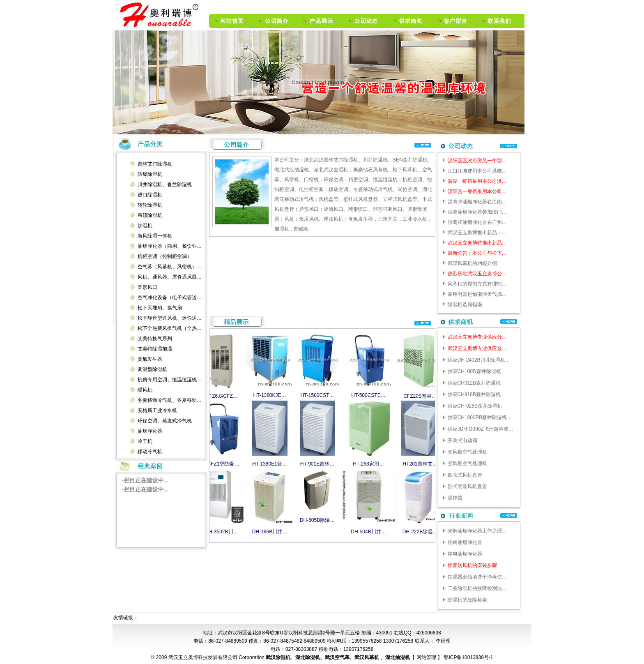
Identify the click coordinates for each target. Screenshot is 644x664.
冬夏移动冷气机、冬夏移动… (170, 400)
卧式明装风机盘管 (467, 486)
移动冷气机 (150, 452)
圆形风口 (147, 287)
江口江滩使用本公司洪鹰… (477, 171)
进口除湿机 (150, 195)
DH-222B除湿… (421, 532)
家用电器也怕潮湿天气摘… (477, 294)
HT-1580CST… (318, 395)
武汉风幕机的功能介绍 (472, 263)
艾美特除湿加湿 (155, 349)
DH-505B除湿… (319, 520)
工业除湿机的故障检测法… (477, 588)
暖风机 (145, 390)
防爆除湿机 (150, 174)
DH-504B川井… (369, 532)
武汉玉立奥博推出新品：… (477, 233)
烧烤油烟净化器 (465, 542)
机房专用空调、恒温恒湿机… (170, 380)
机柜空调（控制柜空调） (165, 256)
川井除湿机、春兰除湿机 (165, 184)
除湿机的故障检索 (467, 600)
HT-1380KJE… (271, 395)
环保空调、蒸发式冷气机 (165, 421)
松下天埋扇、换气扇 (160, 308)
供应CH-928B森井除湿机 (475, 406)
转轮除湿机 (150, 205)
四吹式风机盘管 (465, 475)
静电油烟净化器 (465, 554)
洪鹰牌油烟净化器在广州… (477, 222)
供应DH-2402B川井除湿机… (479, 360)
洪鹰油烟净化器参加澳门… (477, 212)
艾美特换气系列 (155, 339)
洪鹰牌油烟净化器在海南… (477, 202)
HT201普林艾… (421, 464)
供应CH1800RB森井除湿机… (480, 417)
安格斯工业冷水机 (157, 410)
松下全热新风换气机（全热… (170, 328)
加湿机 (145, 226)
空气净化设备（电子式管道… (170, 297)
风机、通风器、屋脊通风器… (170, 277)
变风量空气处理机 (467, 452)
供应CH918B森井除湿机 (474, 394)
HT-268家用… (369, 464)
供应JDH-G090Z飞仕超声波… (481, 429)
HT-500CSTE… (369, 395)
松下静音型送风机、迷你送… (170, 318)
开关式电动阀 (462, 440)
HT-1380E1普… (271, 464)
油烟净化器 (150, 431)
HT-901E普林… (319, 464)
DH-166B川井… (271, 532)
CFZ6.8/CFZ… (223, 396)
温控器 (455, 498)
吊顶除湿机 (150, 215)
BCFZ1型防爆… (223, 464)
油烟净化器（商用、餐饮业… (170, 246)
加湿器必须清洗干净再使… (477, 577)
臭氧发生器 (150, 359)
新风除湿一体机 (155, 236)
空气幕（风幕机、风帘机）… (170, 267)
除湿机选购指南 (465, 304)
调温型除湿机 (152, 369)
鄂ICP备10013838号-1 (468, 657)
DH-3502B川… (223, 532)
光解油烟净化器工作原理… (477, 531)
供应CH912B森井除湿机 (474, 383)
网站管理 (427, 657)
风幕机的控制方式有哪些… (477, 284)
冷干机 (145, 441)
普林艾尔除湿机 (155, 164)
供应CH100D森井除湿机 (474, 371)
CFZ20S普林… (421, 396)
